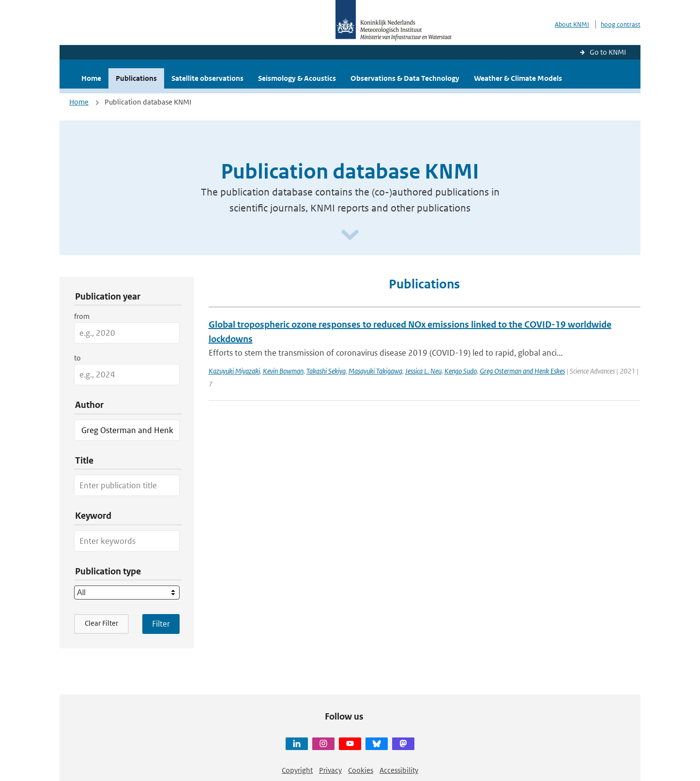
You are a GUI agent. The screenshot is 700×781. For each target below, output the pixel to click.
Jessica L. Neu (423, 371)
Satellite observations (207, 78)
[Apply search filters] (161, 624)
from (82, 316)
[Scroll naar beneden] (350, 235)
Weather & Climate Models (518, 78)
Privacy (330, 770)
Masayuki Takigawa (375, 371)
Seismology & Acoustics (297, 78)
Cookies (361, 770)
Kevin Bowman (283, 371)
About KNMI (572, 24)
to (77, 358)
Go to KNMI (608, 52)
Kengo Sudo (461, 371)
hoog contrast (621, 24)
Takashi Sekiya (326, 371)
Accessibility (399, 770)
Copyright (297, 770)
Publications (136, 78)
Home (91, 78)
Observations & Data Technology (405, 78)
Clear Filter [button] (101, 623)
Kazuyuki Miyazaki (234, 371)
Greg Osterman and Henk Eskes (522, 371)
